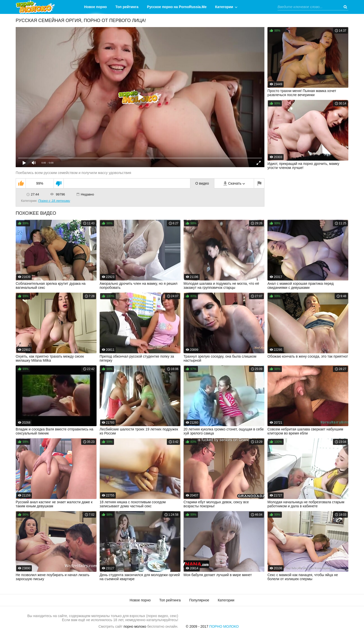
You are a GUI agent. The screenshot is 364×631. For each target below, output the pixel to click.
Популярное (199, 600)
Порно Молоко (224, 626)
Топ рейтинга (127, 7)
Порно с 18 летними (54, 201)
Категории (224, 7)
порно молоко (135, 626)
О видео (202, 183)
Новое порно (96, 7)
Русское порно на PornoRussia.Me (177, 7)
